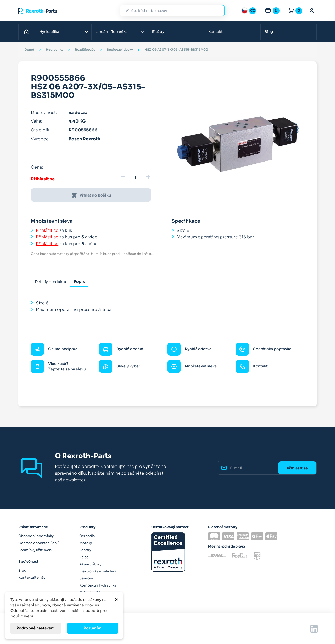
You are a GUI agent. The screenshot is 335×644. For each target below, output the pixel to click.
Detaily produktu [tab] (51, 282)
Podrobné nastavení (36, 628)
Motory (86, 543)
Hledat (218, 11)
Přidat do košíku (91, 195)
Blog (269, 32)
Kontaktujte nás (32, 577)
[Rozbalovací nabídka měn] (272, 11)
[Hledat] (169, 11)
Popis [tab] (79, 281)
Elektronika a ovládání (98, 571)
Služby (158, 32)
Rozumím (93, 628)
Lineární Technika (111, 32)
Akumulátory (90, 564)
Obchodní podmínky (36, 536)
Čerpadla (87, 536)
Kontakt (216, 32)
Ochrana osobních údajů (39, 543)
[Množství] (135, 177)
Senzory (86, 578)
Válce (84, 557)
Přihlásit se (43, 179)
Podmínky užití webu (36, 550)
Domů (28, 32)
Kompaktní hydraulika (98, 585)
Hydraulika (49, 32)
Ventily (85, 550)
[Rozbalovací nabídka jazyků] (249, 11)
